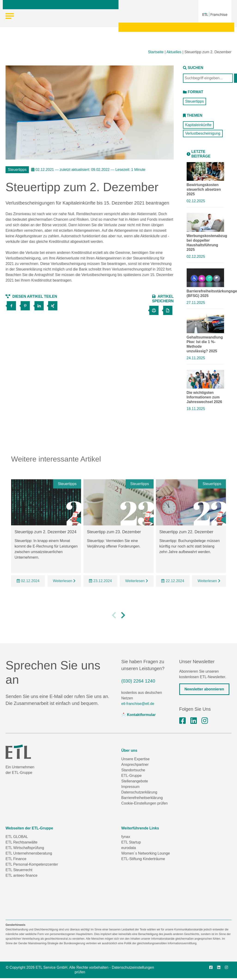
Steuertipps (195, 101)
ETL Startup (131, 842)
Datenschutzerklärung (139, 792)
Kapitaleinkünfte (198, 125)
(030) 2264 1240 (138, 681)
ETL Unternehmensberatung (29, 853)
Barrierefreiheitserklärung (142, 798)
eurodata (129, 848)
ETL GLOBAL (17, 837)
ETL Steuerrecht (19, 870)
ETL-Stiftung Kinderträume (143, 859)
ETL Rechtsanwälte (21, 842)
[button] (114, 623)
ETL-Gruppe (131, 776)
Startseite (156, 52)
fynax (126, 837)
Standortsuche (133, 770)
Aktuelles (174, 52)
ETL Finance (16, 859)
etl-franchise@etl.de (138, 704)
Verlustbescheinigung (203, 133)
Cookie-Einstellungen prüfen (144, 803)
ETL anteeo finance (21, 875)
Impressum (130, 787)
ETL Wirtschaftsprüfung (25, 848)
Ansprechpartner (135, 765)
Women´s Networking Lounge (146, 853)
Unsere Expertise (135, 759)
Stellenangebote (135, 781)
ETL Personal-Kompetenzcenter (32, 864)
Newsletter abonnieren (204, 689)
